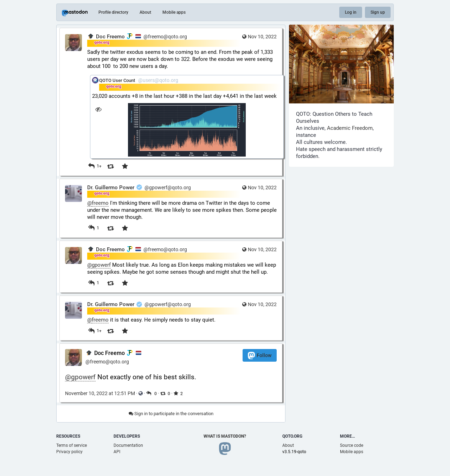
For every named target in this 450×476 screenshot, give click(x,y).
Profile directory (113, 12)
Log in (351, 12)
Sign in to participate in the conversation (171, 414)
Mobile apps (174, 12)
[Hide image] (98, 109)
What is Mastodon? (225, 436)
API (117, 452)
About (145, 12)
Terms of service (72, 445)
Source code (352, 445)
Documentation (128, 445)
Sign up (378, 12)
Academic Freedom (350, 128)
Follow (260, 356)
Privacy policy (69, 452)
